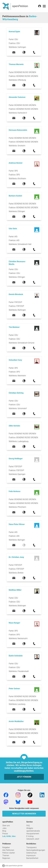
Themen (6, 855)
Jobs (4, 828)
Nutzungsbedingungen (36, 850)
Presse (5, 834)
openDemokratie (33, 831)
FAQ (28, 826)
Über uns (6, 826)
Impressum (31, 855)
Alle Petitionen (8, 850)
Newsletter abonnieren (24, 814)
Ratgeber (6, 847)
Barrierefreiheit (32, 858)
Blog (4, 831)
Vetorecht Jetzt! (33, 839)
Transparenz (31, 847)
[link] (44, 6)
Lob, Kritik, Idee (9, 836)
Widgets (30, 828)
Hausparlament (33, 834)
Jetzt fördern (24, 777)
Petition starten (9, 853)
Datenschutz (31, 853)
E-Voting (30, 836)
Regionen (6, 858)
